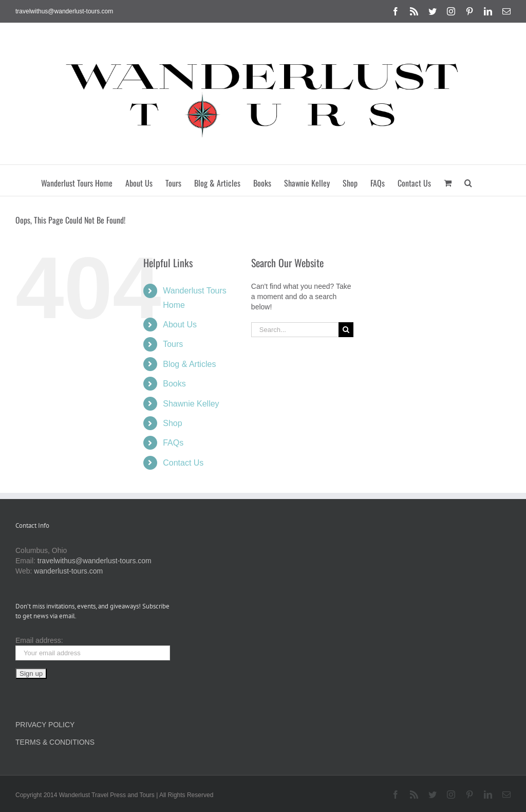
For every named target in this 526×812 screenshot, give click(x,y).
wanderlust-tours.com (68, 571)
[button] (468, 180)
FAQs (173, 443)
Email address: (39, 640)
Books (174, 384)
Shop (172, 423)
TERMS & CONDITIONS (55, 742)
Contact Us (183, 463)
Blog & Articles (189, 364)
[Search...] (295, 330)
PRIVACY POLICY (45, 725)
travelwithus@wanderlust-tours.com (64, 11)
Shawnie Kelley (191, 404)
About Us (180, 325)
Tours (173, 344)
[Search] (346, 330)
